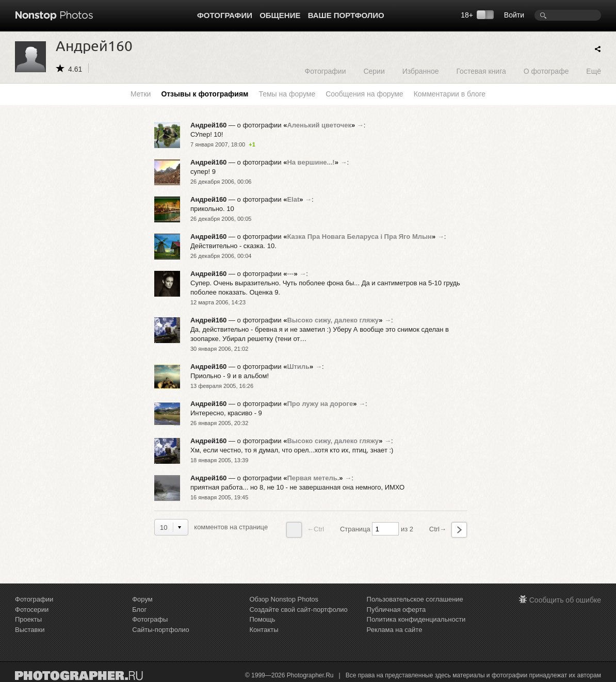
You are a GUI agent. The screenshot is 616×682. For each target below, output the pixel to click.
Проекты (28, 619)
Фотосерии (32, 610)
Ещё (594, 71)
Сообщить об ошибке (565, 600)
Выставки (30, 630)
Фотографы (150, 619)
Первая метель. (313, 478)
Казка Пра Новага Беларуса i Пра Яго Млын (359, 237)
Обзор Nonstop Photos (284, 599)
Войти (514, 15)
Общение (280, 15)
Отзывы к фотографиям (205, 94)
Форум (142, 599)
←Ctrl (305, 530)
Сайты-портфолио (161, 630)
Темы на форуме (287, 94)
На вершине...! (311, 162)
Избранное (421, 71)
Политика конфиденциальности (416, 619)
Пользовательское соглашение (415, 599)
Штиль (298, 367)
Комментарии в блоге (450, 94)
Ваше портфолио (346, 15)
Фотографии (225, 15)
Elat (293, 199)
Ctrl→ (448, 530)
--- (290, 274)
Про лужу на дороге (320, 404)
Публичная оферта (396, 610)
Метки (141, 94)
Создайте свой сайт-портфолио (298, 610)
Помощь (262, 619)
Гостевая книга (481, 71)
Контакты (264, 630)
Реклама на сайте (395, 630)
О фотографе (546, 71)
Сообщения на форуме (364, 94)
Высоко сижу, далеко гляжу (333, 320)
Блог (139, 610)
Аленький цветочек (319, 125)
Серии (374, 71)
